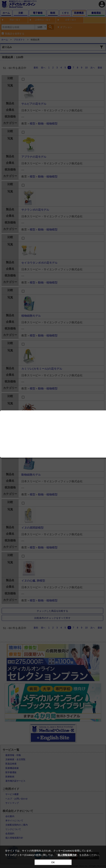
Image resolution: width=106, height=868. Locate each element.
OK (53, 862)
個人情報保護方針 (67, 855)
